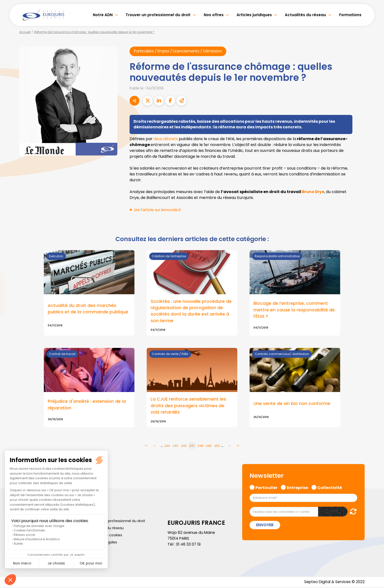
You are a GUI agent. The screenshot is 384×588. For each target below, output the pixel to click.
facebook (374, 265)
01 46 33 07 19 (189, 545)
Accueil (25, 32)
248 (200, 447)
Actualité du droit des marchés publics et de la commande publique (88, 309)
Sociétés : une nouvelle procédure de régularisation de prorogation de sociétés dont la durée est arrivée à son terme (191, 311)
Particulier (266, 488)
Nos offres (214, 15)
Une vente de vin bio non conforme (292, 405)
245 (175, 447)
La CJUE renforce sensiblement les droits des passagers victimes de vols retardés (188, 407)
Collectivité (330, 488)
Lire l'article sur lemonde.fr (159, 210)
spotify (374, 314)
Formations (350, 15)
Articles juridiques (254, 15)
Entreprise (297, 488)
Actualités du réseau (305, 15)
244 (167, 447)
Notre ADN (103, 15)
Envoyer (265, 526)
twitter (374, 274)
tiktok (374, 323)
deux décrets (166, 139)
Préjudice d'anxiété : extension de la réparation (87, 406)
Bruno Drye (313, 192)
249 (209, 447)
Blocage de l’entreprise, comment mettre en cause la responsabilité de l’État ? (294, 310)
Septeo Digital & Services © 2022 (334, 583)
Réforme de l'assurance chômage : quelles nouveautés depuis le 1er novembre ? (94, 32)
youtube (374, 294)
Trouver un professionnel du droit (158, 15)
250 (217, 447)
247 (192, 447)
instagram (374, 304)
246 (184, 447)
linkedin (374, 284)
